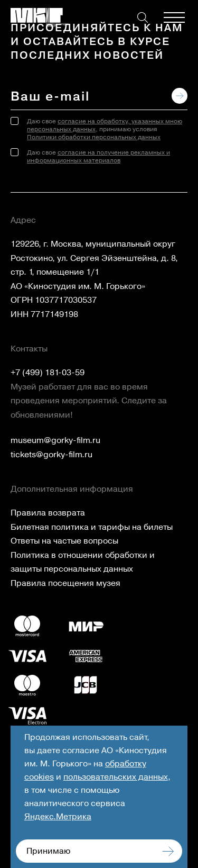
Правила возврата (48, 513)
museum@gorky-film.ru (55, 440)
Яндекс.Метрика (58, 817)
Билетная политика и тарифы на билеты (92, 527)
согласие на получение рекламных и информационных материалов (98, 157)
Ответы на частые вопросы (64, 541)
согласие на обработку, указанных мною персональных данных (105, 125)
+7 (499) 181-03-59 (48, 373)
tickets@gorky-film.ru (51, 455)
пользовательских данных (116, 777)
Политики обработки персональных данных (94, 137)
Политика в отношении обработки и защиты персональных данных (83, 562)
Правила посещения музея (65, 583)
